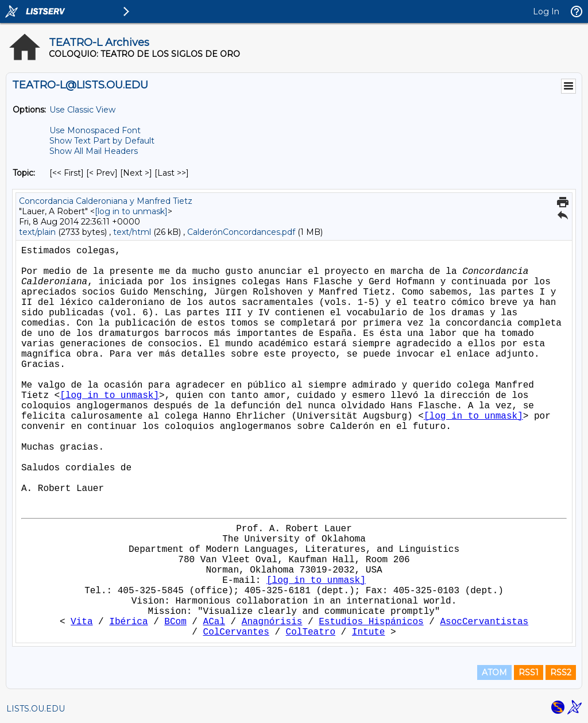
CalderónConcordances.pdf (242, 232)
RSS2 (561, 672)
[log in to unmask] (131, 211)
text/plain (37, 232)
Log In (546, 11)
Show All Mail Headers (94, 151)
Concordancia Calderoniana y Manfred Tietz (106, 201)
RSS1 (529, 672)
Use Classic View (82, 110)
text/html (132, 232)
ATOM (494, 672)
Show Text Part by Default (102, 141)
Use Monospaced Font (95, 130)
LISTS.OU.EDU (36, 709)
